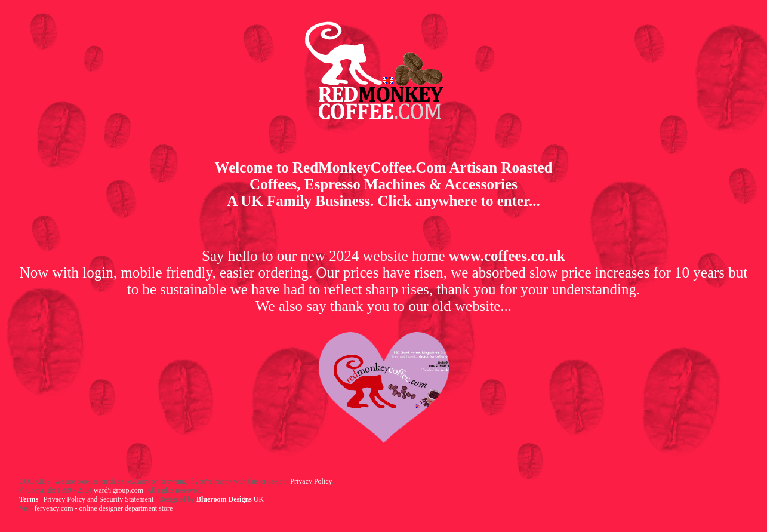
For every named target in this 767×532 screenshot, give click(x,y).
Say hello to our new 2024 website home (383, 256)
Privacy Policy (311, 481)
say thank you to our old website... (409, 306)
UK (230, 499)
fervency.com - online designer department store (104, 508)
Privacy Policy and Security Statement (99, 499)
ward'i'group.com (118, 490)
